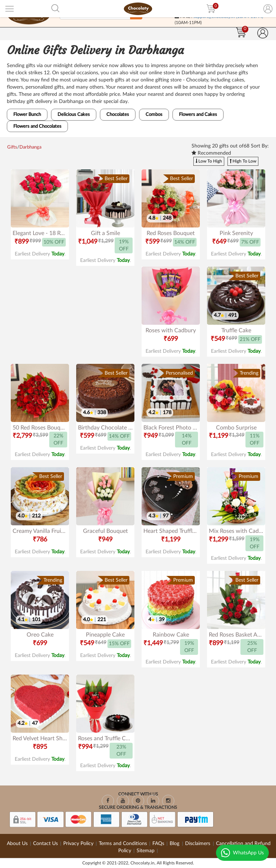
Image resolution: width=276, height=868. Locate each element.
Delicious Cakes (74, 115)
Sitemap (146, 851)
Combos (154, 115)
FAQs (158, 844)
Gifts (12, 147)
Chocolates (118, 115)
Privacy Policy (78, 844)
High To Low (243, 161)
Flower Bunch (27, 115)
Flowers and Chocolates (37, 126)
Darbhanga (30, 147)
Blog (175, 844)
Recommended (211, 153)
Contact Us (45, 844)
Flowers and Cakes (198, 115)
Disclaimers (198, 844)
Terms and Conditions (123, 844)
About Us (17, 844)
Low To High (209, 161)
